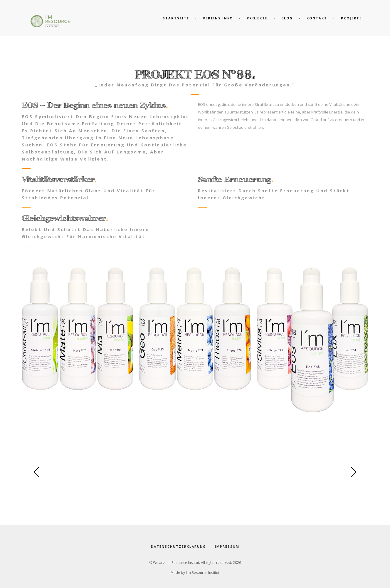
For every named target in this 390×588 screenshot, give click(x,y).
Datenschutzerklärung (178, 546)
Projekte (351, 18)
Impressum (227, 546)
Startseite (176, 18)
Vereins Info (218, 18)
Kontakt (317, 18)
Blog (287, 18)
